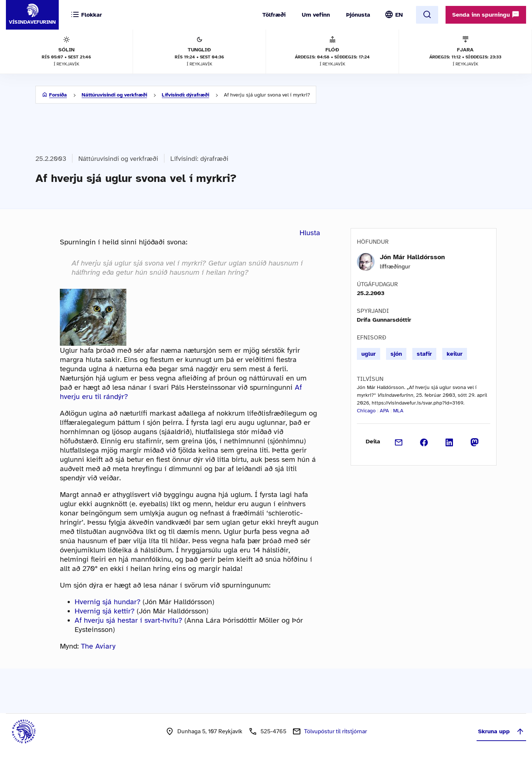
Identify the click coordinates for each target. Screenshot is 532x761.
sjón (396, 354)
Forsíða (58, 95)
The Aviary (98, 646)
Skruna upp (501, 731)
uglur (369, 354)
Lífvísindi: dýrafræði (185, 95)
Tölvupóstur (335, 731)
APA (384, 411)
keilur (455, 354)
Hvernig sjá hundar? (108, 602)
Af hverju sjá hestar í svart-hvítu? (128, 620)
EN (399, 15)
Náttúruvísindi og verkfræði (114, 95)
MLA (398, 411)
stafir (424, 354)
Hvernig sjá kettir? (105, 611)
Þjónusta (358, 15)
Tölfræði (274, 15)
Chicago (366, 411)
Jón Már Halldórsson (412, 257)
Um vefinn (316, 15)
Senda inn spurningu (486, 14)
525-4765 (273, 731)
